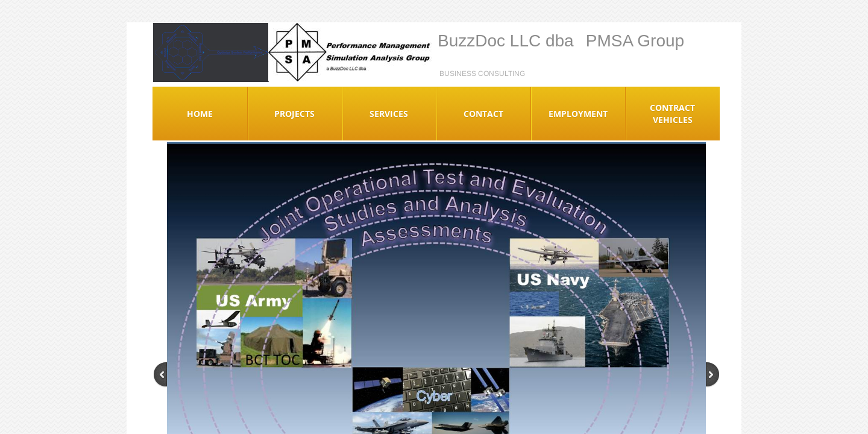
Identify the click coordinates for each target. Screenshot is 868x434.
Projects (294, 114)
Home (200, 114)
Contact (483, 114)
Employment (578, 114)
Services (389, 114)
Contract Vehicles (672, 114)
